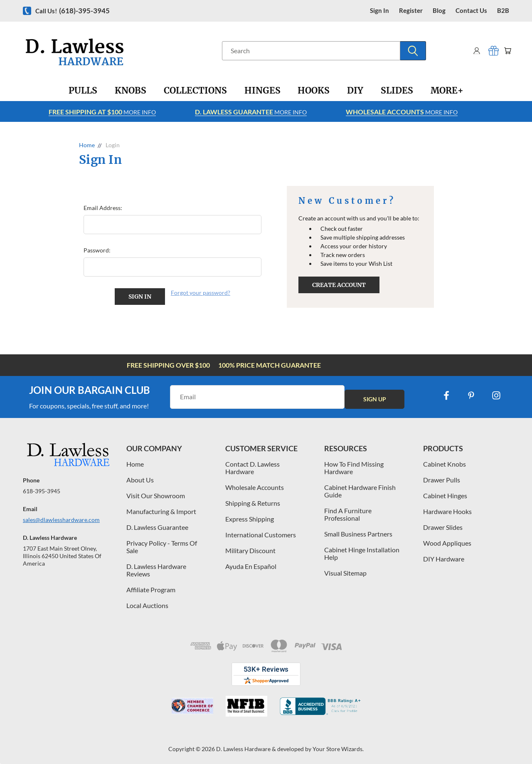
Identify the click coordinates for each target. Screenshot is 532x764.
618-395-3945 (42, 488)
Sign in (379, 11)
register (411, 11)
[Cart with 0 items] (506, 51)
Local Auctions (147, 602)
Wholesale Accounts (255, 484)
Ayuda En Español (251, 563)
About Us (140, 477)
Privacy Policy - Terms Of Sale (162, 544)
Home (135, 461)
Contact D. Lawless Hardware (252, 465)
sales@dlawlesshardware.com (61, 517)
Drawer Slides (443, 524)
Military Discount (250, 548)
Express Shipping (250, 516)
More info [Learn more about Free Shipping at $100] (102, 112)
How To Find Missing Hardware (354, 465)
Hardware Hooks (447, 508)
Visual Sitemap (345, 570)
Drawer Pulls (442, 477)
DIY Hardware (444, 556)
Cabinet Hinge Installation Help (362, 550)
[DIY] (355, 91)
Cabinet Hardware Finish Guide (360, 488)
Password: (97, 250)
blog (439, 11)
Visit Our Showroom (156, 493)
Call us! (73, 11)
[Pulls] (83, 91)
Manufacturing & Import (161, 508)
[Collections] (195, 91)
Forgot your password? (201, 293)
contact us (471, 11)
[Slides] (397, 91)
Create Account (339, 285)
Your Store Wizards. (338, 746)
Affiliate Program (151, 587)
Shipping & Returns (253, 500)
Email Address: (103, 208)
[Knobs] (131, 91)
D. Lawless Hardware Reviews (156, 567)
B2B (503, 11)
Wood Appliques (447, 540)
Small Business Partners (358, 531)
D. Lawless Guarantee (157, 524)
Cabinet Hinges (445, 493)
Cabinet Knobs (445, 461)
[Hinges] (262, 91)
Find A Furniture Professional (348, 511)
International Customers (261, 532)
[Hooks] (314, 91)
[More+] (447, 91)
